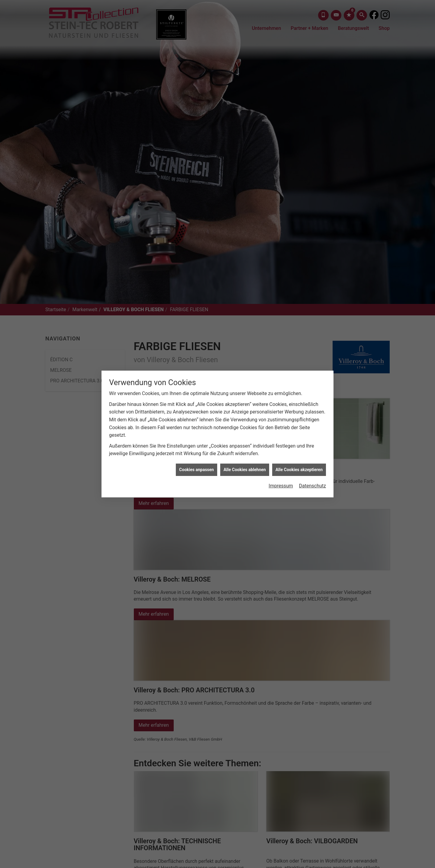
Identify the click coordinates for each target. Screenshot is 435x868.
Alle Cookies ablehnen (245, 438)
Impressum (281, 454)
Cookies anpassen (197, 438)
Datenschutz (313, 454)
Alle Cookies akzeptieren (299, 438)
